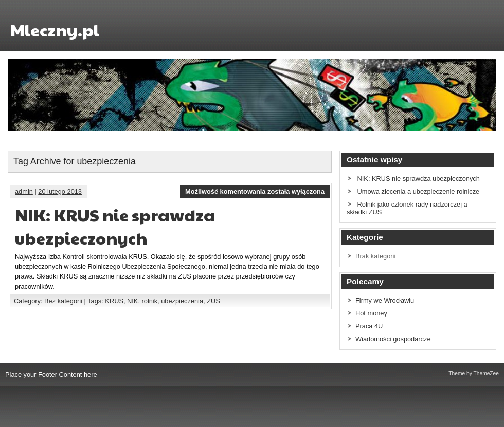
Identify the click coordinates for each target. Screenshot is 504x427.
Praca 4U (369, 326)
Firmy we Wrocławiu (385, 300)
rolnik (150, 301)
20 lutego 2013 (60, 191)
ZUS (213, 301)
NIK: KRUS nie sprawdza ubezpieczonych (115, 226)
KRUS (114, 301)
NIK (132, 301)
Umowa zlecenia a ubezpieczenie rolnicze (419, 191)
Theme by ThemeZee (474, 373)
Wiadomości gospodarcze (393, 339)
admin (24, 191)
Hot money (371, 313)
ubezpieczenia (182, 301)
